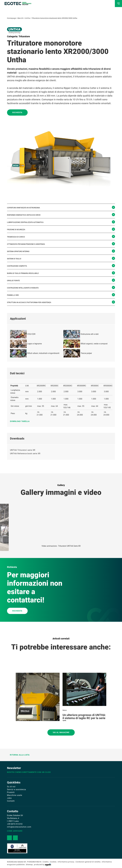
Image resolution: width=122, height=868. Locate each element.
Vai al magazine (61, 732)
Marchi (21, 18)
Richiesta (17, 113)
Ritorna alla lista (18, 755)
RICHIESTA (17, 611)
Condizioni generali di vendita (88, 862)
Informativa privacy (66, 862)
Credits (46, 862)
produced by (42, 865)
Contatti (11, 801)
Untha (28, 18)
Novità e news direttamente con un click (29, 772)
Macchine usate (15, 795)
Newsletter (14, 768)
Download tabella (21, 421)
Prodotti (11, 792)
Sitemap (29, 865)
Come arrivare (15, 831)
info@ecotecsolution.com (19, 827)
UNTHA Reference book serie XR (25, 454)
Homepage (12, 18)
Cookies (53, 862)
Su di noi (11, 787)
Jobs (9, 798)
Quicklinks (14, 782)
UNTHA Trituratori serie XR (23, 450)
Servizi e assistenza (17, 789)
